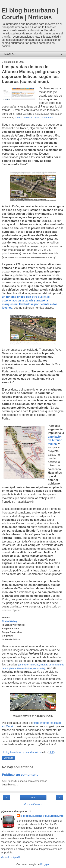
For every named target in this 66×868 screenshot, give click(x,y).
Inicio (33, 798)
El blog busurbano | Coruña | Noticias (30, 14)
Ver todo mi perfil (10, 857)
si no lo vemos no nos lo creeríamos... (35, 118)
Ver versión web (33, 804)
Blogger (45, 864)
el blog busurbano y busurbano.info (42, 816)
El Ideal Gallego (10, 621)
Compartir (8, 758)
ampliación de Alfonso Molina (55, 440)
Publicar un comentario (20, 775)
